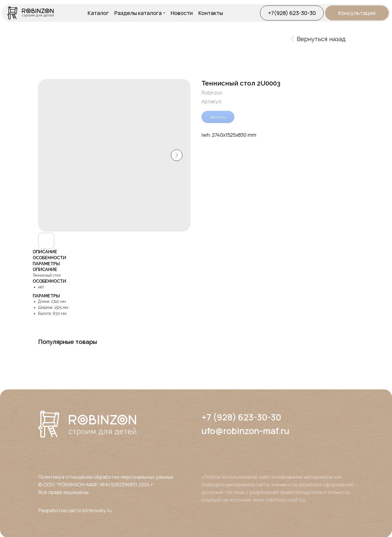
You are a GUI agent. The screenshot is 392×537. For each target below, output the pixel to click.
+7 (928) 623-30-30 (241, 417)
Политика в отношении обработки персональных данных (106, 477)
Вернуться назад (318, 39)
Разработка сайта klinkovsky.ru (75, 510)
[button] (357, 13)
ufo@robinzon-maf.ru (245, 431)
